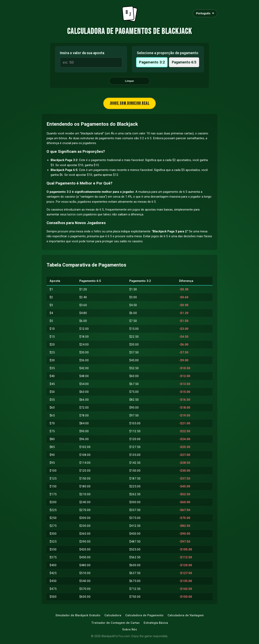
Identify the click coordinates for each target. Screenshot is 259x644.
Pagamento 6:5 (184, 62)
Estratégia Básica (156, 623)
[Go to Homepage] (129, 13)
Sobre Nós (130, 630)
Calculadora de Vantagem (186, 615)
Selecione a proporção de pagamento (168, 53)
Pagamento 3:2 (152, 62)
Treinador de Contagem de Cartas (115, 623)
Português (205, 13)
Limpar (129, 81)
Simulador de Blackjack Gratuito (78, 615)
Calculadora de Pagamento (144, 615)
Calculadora (113, 615)
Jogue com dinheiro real (130, 103)
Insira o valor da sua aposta (82, 53)
